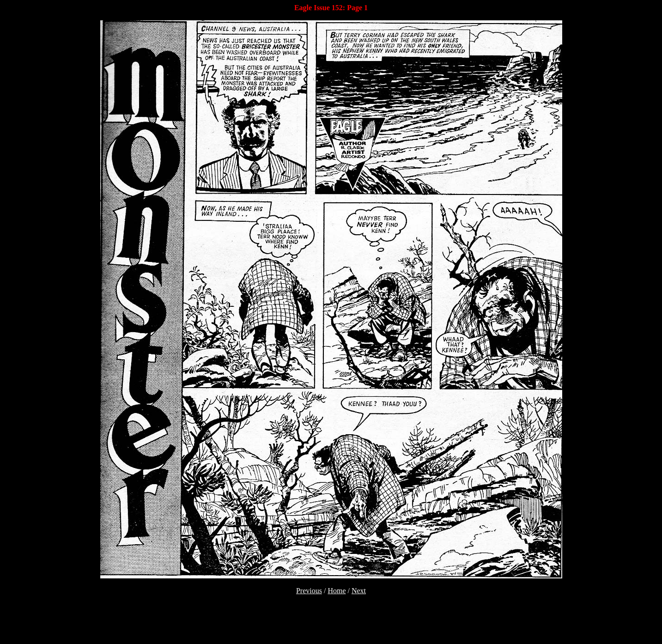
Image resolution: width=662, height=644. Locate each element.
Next (359, 591)
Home (337, 591)
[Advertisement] (331, 626)
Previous (309, 591)
